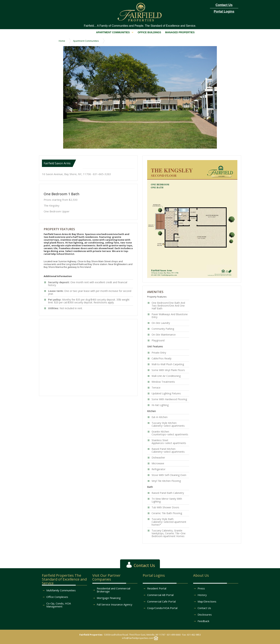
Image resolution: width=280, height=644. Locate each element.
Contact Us (204, 608)
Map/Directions (207, 601)
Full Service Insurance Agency (115, 604)
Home (62, 41)
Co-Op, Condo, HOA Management (59, 605)
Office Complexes (57, 597)
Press (201, 588)
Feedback (203, 621)
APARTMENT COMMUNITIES (115, 32)
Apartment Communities (86, 41)
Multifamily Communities (61, 590)
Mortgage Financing (109, 598)
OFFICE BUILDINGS (149, 32)
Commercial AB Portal (160, 595)
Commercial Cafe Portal (161, 601)
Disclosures (205, 614)
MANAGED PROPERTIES (180, 32)
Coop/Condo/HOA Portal (162, 608)
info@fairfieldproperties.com (138, 638)
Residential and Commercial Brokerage (113, 590)
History (202, 595)
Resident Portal (157, 588)
